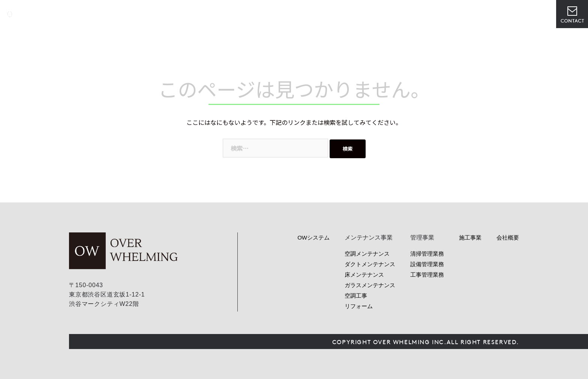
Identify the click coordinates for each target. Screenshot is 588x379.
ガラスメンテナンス (370, 285)
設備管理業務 (427, 264)
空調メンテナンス (367, 254)
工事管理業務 (427, 275)
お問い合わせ (572, 14)
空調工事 (356, 296)
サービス (329, 14)
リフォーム (359, 306)
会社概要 (430, 14)
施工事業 (470, 237)
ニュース (397, 14)
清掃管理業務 (427, 254)
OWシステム (291, 14)
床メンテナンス (364, 275)
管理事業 (363, 14)
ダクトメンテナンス (370, 264)
